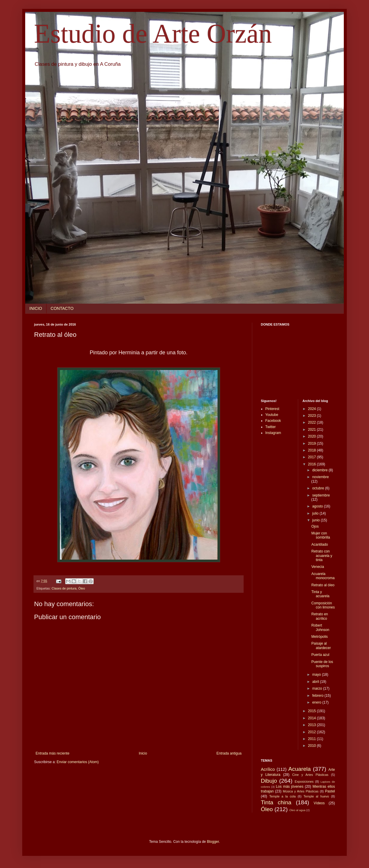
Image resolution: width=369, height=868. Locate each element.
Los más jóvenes (290, 787)
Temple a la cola (282, 796)
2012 (312, 732)
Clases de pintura (64, 588)
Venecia (318, 567)
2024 (312, 409)
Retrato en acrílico (320, 616)
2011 (312, 739)
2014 (312, 718)
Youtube (272, 415)
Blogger (213, 842)
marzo (318, 688)
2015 (312, 711)
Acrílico (268, 769)
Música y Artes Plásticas (301, 791)
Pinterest (272, 409)
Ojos (315, 526)
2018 (312, 450)
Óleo (82, 588)
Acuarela (300, 769)
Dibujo (269, 781)
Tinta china (276, 802)
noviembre (320, 477)
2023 (312, 416)
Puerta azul (320, 655)
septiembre (321, 495)
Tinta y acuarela (320, 594)
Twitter (270, 427)
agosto (318, 506)
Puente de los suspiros (322, 664)
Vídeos (319, 803)
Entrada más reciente (52, 753)
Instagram (273, 433)
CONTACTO (62, 308)
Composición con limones (323, 605)
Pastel (330, 791)
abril (316, 682)
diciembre (320, 470)
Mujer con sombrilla (321, 535)
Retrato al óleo (323, 585)
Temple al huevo (316, 796)
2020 (312, 436)
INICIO (36, 308)
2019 (312, 443)
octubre (318, 488)
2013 (312, 725)
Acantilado (320, 544)
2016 (312, 464)
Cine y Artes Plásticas (310, 775)
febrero (318, 696)
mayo (317, 675)
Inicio (143, 753)
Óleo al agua (297, 810)
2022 (312, 422)
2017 (312, 457)
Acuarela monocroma (323, 576)
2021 (312, 430)
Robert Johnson (320, 627)
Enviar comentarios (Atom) (78, 762)
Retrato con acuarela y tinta (322, 556)
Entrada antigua (229, 753)
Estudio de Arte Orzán (153, 34)
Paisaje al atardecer (321, 646)
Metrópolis (319, 637)
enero (317, 702)
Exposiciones (304, 781)
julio (316, 513)
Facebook (273, 421)
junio (316, 520)
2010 (312, 746)
